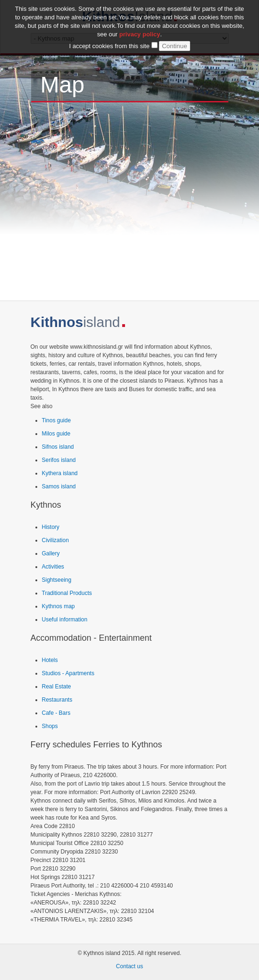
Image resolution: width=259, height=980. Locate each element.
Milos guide (56, 434)
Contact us (129, 966)
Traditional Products (67, 593)
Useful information (65, 620)
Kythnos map (58, 606)
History (51, 527)
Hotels (50, 660)
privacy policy (140, 34)
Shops (50, 726)
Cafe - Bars (56, 713)
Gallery (51, 553)
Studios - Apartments (68, 673)
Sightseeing (57, 580)
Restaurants (57, 700)
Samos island (59, 486)
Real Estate (57, 687)
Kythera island (60, 473)
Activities (53, 567)
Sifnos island (58, 447)
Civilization (55, 540)
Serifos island (59, 460)
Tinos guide (57, 420)
